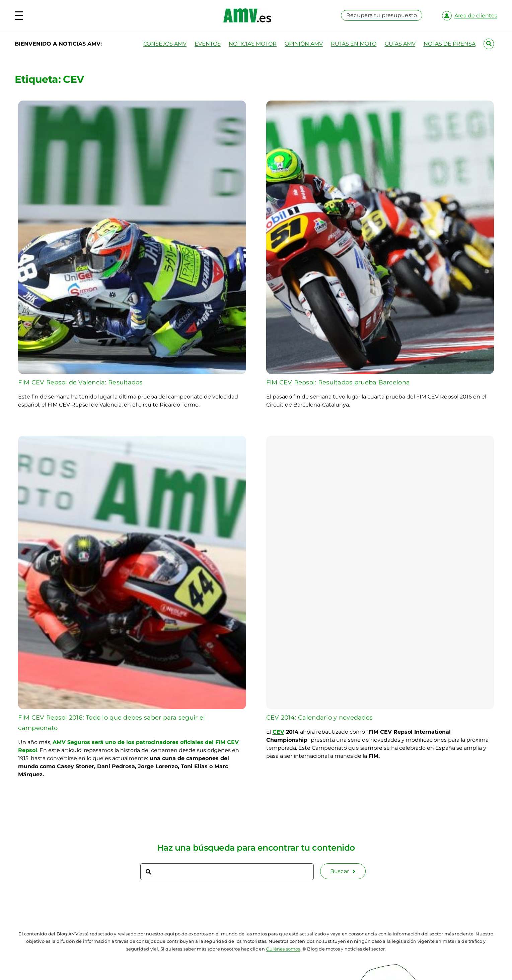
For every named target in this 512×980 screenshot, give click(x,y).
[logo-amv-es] (247, 11)
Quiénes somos (283, 949)
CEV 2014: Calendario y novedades (320, 718)
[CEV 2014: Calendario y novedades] (380, 572)
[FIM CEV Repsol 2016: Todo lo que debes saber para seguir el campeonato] (132, 440)
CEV (278, 732)
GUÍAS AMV (400, 44)
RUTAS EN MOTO (354, 44)
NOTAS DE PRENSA (450, 44)
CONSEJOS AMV (165, 44)
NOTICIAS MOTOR (253, 44)
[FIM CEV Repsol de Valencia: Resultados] (132, 104)
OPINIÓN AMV (304, 44)
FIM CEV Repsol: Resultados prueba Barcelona (338, 382)
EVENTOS (208, 44)
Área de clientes (476, 16)
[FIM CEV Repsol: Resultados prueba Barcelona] (380, 104)
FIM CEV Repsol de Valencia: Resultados (80, 382)
